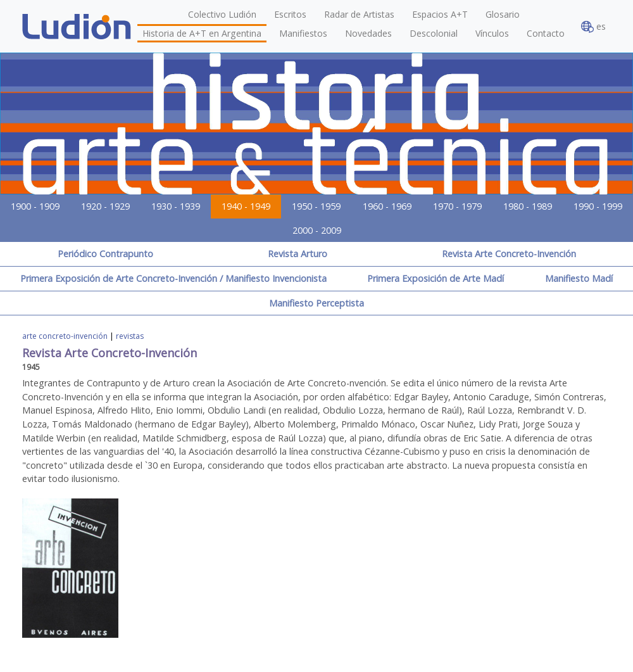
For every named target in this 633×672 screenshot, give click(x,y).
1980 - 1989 (528, 206)
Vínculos (492, 33)
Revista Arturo (298, 254)
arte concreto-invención (65, 336)
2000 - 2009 (317, 230)
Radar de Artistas (359, 14)
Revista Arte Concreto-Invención (509, 254)
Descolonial (434, 33)
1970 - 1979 (457, 206)
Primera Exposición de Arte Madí (436, 278)
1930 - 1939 (176, 206)
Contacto (546, 33)
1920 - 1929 (105, 206)
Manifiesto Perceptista (316, 303)
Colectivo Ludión (222, 14)
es (593, 27)
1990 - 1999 (598, 206)
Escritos (290, 14)
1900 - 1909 (35, 206)
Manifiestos (303, 33)
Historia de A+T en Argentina (202, 33)
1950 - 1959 (316, 206)
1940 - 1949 (246, 206)
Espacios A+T (440, 14)
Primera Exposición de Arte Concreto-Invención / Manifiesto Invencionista (173, 278)
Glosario (503, 14)
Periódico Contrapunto (105, 254)
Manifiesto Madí (579, 278)
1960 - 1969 (387, 206)
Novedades (368, 33)
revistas (130, 336)
